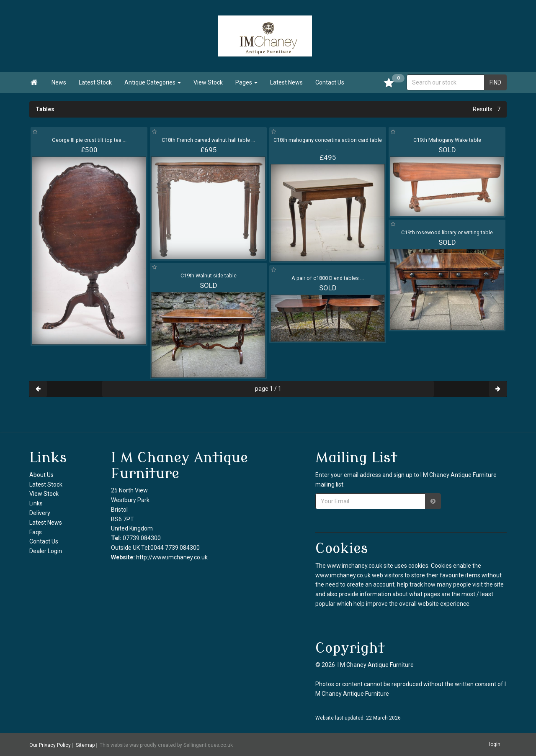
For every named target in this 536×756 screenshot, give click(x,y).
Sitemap (85, 745)
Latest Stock (95, 82)
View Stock (208, 82)
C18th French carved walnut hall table (208, 140)
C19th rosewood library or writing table (447, 232)
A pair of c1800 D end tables (328, 278)
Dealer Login (46, 551)
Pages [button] (246, 82)
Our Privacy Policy (50, 745)
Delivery (40, 513)
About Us (41, 475)
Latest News (286, 82)
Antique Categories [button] (153, 82)
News (59, 82)
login (495, 744)
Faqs (36, 532)
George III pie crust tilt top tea (89, 140)
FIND (495, 82)
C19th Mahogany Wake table (447, 140)
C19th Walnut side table (209, 275)
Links (36, 503)
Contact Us (330, 82)
